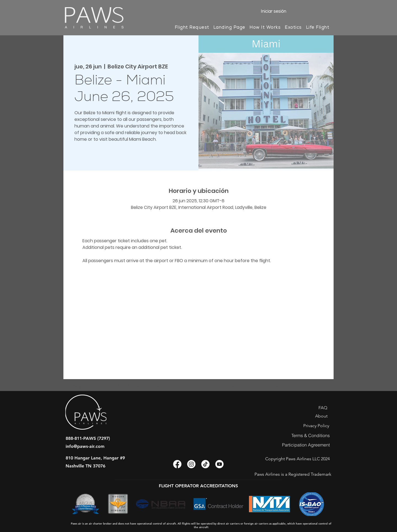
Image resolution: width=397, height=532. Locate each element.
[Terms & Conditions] (310, 435)
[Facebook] (177, 464)
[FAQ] (323, 408)
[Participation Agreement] (306, 445)
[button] (265, 27)
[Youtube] (219, 464)
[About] (321, 416)
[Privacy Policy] (316, 426)
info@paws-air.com (85, 446)
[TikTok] (205, 464)
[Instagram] (191, 464)
